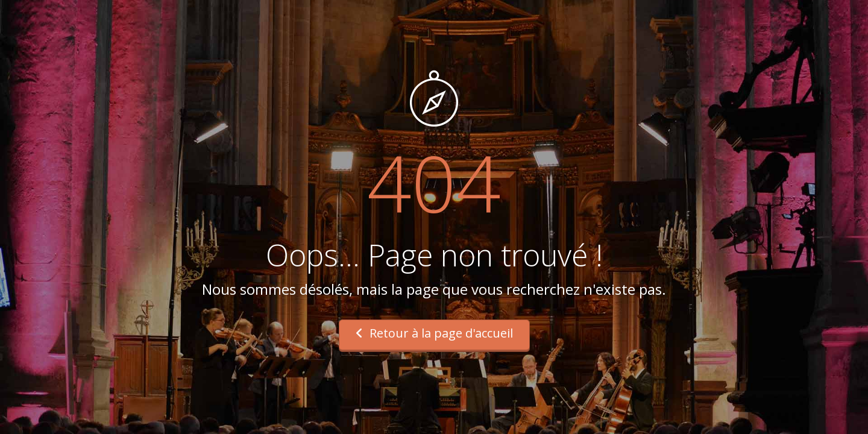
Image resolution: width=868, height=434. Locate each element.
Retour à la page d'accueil (434, 333)
